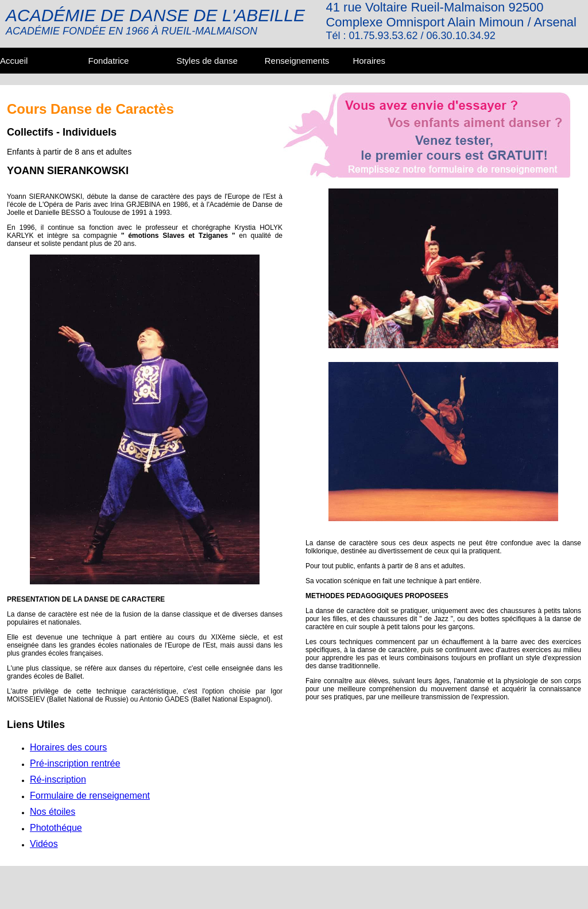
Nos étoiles (53, 812)
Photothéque (56, 828)
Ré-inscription (58, 779)
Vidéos (44, 844)
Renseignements (297, 61)
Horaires (369, 61)
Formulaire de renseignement (90, 796)
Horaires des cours (68, 747)
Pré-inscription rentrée (75, 763)
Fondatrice (109, 61)
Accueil (14, 61)
